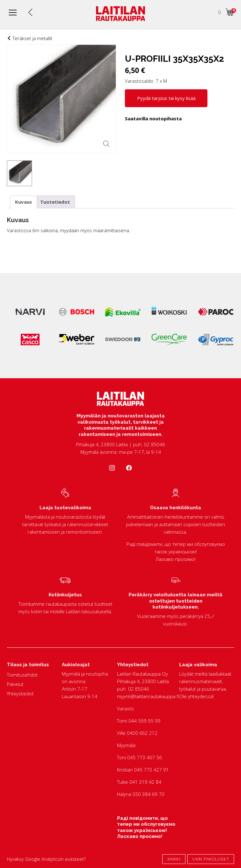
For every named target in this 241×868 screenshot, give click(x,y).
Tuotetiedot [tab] (55, 202)
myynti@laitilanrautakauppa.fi (148, 696)
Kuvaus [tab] (24, 202)
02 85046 (139, 689)
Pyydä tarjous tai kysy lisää (166, 98)
